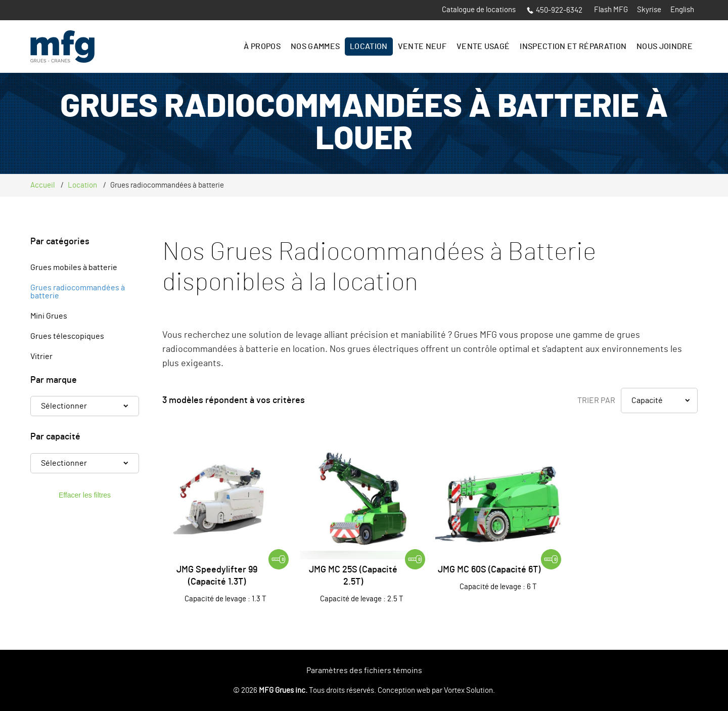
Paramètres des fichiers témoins (364, 671)
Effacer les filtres (85, 495)
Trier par (596, 401)
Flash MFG (611, 10)
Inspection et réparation (573, 47)
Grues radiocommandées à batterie (78, 292)
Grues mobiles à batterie (74, 268)
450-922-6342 (555, 10)
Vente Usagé (483, 47)
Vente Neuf (422, 47)
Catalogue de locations (479, 10)
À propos (262, 47)
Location (369, 47)
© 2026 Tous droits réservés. (305, 691)
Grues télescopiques (67, 336)
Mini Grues (49, 316)
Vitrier (41, 357)
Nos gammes (315, 47)
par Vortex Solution (462, 691)
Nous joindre (665, 47)
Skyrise (649, 10)
